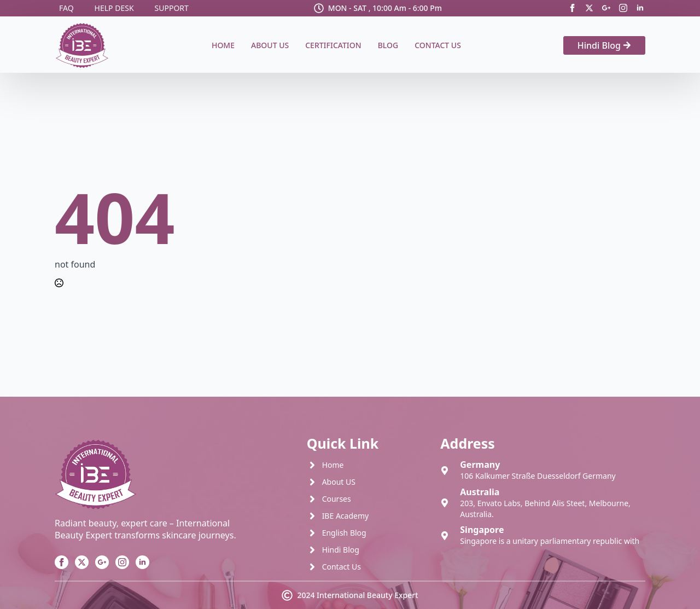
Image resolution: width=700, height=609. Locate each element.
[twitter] (589, 8)
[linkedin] (640, 8)
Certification (333, 45)
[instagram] (623, 8)
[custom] (606, 8)
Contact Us (438, 45)
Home (223, 45)
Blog (388, 45)
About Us (270, 45)
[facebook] (572, 8)
